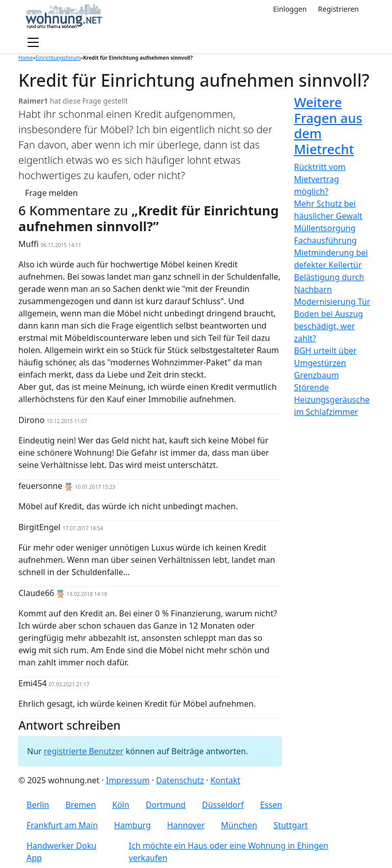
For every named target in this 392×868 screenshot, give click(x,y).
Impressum (128, 780)
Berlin (38, 805)
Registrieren (338, 9)
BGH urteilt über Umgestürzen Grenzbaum (325, 363)
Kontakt (225, 780)
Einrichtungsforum (58, 58)
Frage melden (51, 193)
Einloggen (290, 9)
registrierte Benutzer (84, 751)
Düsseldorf (223, 805)
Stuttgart (291, 825)
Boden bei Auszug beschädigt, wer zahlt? (328, 326)
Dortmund (165, 805)
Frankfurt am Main (62, 825)
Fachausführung (325, 240)
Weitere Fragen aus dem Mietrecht (328, 125)
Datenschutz (180, 780)
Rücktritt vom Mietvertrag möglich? (320, 179)
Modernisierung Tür (332, 302)
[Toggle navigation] (33, 43)
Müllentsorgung (325, 228)
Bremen (81, 805)
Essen (271, 805)
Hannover (186, 825)
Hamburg (133, 825)
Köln (121, 805)
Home (26, 58)
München (239, 825)
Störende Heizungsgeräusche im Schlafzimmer (332, 400)
